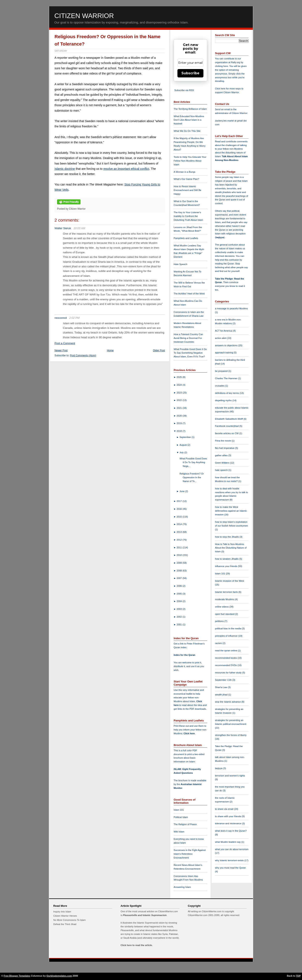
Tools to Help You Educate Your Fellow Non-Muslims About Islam (190, 161)
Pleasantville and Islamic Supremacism (145, 915)
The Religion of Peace (185, 824)
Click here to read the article (136, 945)
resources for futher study (229, 673)
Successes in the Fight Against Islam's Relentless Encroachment (190, 854)
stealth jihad (222, 695)
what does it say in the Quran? (231, 831)
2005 (180, 594)
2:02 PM (74, 318)
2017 (180, 501)
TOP (298, 976)
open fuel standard (225, 614)
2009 (180, 563)
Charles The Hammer (226, 378)
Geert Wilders (223, 463)
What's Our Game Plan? (186, 179)
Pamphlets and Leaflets (186, 238)
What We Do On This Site (187, 131)
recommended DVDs (226, 665)
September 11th (224, 680)
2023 (180, 393)
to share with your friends (228, 816)
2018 (180, 431)
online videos (222, 607)
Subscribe (190, 73)
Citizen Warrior (84, 16)
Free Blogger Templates (17, 976)
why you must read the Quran (230, 868)
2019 (180, 423)
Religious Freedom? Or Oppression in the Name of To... (192, 477)
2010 (180, 555)
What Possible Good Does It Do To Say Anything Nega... (193, 462)
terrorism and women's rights (230, 776)
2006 (180, 586)
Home (110, 350)
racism (219, 643)
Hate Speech (180, 264)
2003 (180, 609)
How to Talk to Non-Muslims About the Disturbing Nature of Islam (231, 548)
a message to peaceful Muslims (231, 308)
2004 (180, 601)
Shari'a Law (221, 687)
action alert (221, 338)
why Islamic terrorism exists (230, 860)
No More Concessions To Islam (70, 920)
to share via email (225, 809)
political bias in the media (228, 629)
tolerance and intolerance (228, 823)
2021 (180, 408)
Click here (189, 733)
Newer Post (61, 350)
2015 (180, 517)
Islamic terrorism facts (227, 592)
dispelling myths (224, 400)
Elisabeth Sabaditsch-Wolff (229, 419)
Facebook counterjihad (227, 426)
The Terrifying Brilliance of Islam (190, 109)
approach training (224, 353)
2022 (180, 400)
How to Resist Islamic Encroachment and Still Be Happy (187, 190)
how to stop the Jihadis (227, 537)
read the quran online (226, 651)
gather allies (222, 455)
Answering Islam (182, 887)
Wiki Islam (179, 832)
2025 (180, 377)
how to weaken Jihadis (227, 559)
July (182, 452)
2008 (180, 571)
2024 (180, 385)
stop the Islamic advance (228, 702)
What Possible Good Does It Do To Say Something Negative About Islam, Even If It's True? (190, 353)
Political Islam (181, 817)
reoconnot (61, 318)
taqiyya (220, 237)
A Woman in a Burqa (184, 172)
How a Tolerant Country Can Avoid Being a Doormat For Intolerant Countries (188, 338)
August (184, 445)
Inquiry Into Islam (62, 912)
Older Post (159, 350)
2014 (180, 524)
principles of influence (227, 636)
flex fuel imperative (225, 448)
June (182, 491)
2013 (180, 532)
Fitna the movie (223, 441)
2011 (180, 547)
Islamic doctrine (65, 169)
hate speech (222, 470)
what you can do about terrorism (232, 849)
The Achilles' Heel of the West (189, 294)
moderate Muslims (225, 599)
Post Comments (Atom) (83, 355)
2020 (180, 416)
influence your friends (226, 566)
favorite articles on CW (227, 433)
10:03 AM (79, 228)
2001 (180, 625)
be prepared (222, 371)
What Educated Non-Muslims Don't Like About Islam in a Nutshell (189, 120)
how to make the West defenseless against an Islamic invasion (231, 511)
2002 (180, 617)
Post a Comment (65, 343)
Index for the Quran (184, 655)
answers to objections (227, 345)
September (186, 437)
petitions (220, 621)
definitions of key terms (227, 393)
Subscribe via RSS (184, 90)
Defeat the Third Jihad (65, 924)
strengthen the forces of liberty (231, 735)
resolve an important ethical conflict (126, 169)
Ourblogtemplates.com (59, 976)
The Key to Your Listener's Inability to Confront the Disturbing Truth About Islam (188, 216)
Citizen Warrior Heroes (65, 916)
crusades (220, 386)
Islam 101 (179, 810)
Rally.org (236, 62)
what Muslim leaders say (228, 842)
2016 (180, 509)
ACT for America (224, 331)
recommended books (226, 658)
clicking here (221, 66)
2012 (180, 540)
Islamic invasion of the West (229, 581)
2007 (180, 578)
